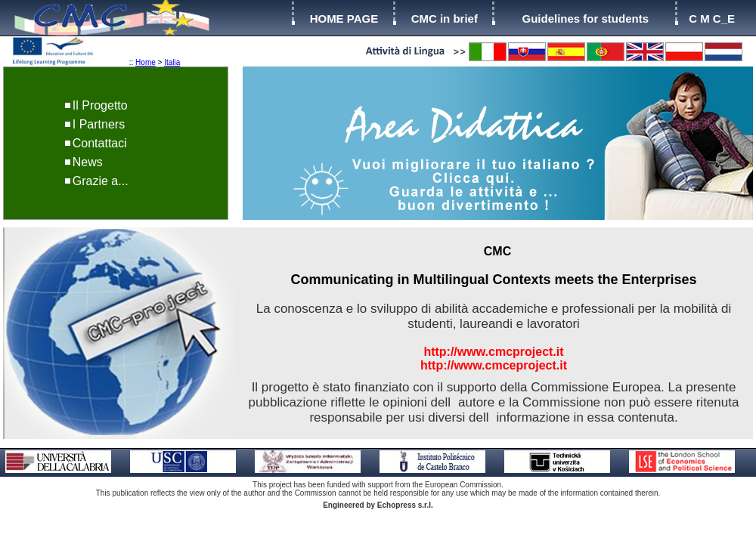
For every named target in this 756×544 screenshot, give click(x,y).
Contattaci (100, 143)
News (88, 162)
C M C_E (712, 19)
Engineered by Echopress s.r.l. (378, 505)
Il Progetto (100, 105)
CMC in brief (445, 19)
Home (146, 62)
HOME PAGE (344, 19)
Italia (172, 62)
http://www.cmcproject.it (493, 352)
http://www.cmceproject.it (494, 365)
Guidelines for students (585, 19)
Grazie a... (101, 181)
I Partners (99, 124)
